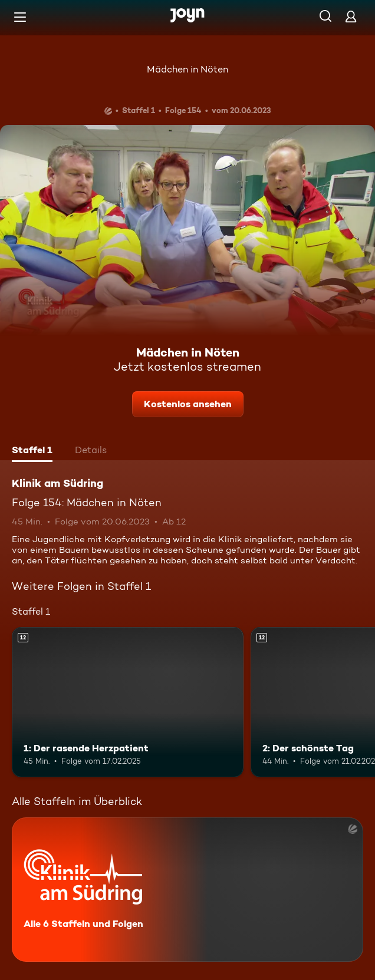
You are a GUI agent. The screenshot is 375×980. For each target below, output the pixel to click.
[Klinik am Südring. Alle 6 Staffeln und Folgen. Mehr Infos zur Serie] (187, 890)
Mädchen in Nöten (187, 69)
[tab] (32, 451)
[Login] (351, 16)
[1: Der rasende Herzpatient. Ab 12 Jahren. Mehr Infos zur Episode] (128, 702)
